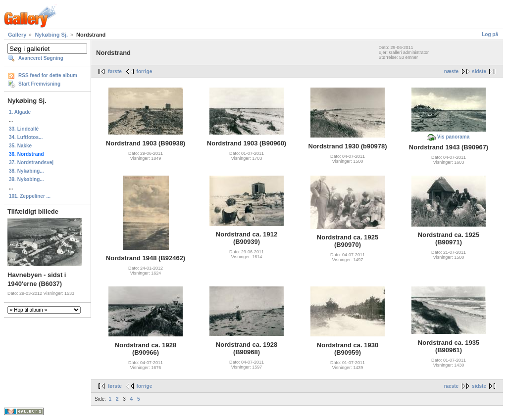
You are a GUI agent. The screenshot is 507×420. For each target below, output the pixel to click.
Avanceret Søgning (41, 58)
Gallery (17, 35)
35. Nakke (20, 146)
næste (451, 71)
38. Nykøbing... (26, 171)
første (115, 71)
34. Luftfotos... (26, 137)
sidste (479, 71)
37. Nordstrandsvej (31, 163)
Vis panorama (453, 137)
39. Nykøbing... (26, 179)
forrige (145, 71)
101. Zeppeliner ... (30, 196)
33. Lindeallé (24, 129)
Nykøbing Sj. (51, 35)
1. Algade (20, 112)
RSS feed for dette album (48, 75)
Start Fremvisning (39, 84)
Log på (490, 34)
